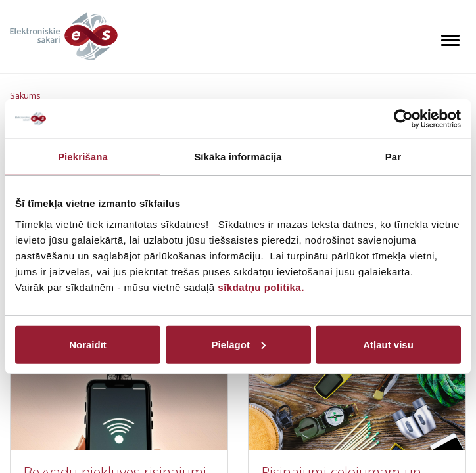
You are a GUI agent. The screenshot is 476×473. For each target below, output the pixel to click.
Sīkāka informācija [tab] (238, 157)
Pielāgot (239, 344)
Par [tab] (393, 157)
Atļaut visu (388, 344)
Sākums (25, 96)
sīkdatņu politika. (261, 287)
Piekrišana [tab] (83, 157)
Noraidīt (88, 344)
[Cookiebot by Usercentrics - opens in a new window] (403, 119)
